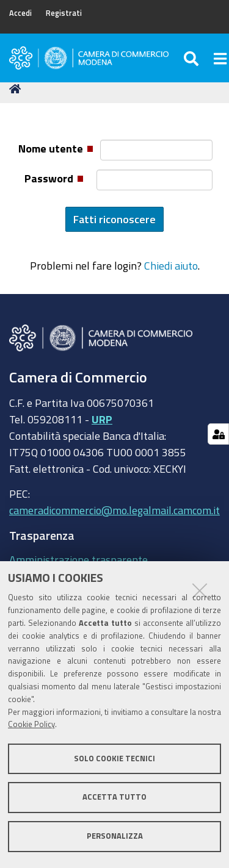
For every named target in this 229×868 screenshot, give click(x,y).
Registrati (64, 13)
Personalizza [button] (115, 836)
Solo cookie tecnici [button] (114, 759)
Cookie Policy (31, 724)
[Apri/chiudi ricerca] (193, 58)
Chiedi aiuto (171, 265)
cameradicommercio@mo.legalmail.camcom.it (114, 510)
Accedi (20, 13)
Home (17, 89)
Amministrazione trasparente (78, 559)
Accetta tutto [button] (114, 797)
